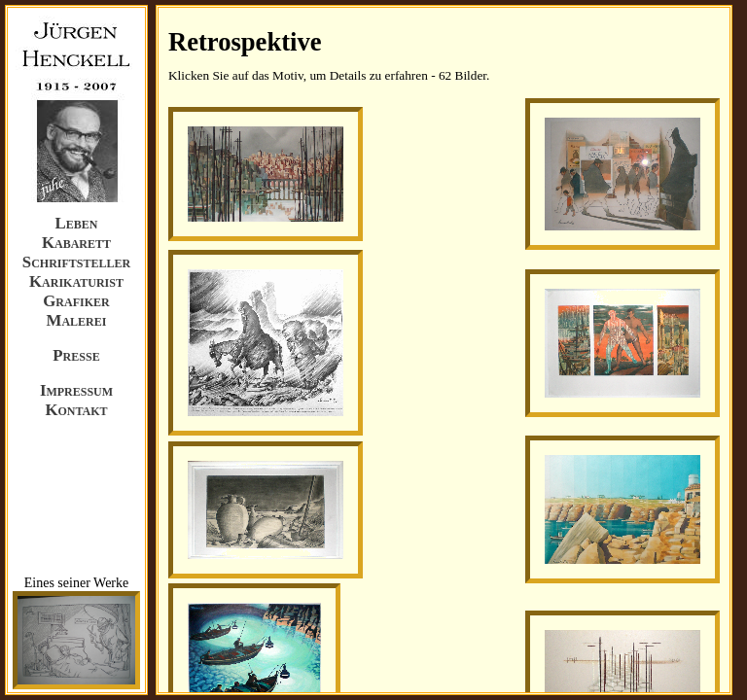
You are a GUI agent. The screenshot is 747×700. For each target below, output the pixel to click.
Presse (76, 355)
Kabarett (76, 243)
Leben (77, 223)
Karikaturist (76, 281)
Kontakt (76, 410)
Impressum (76, 390)
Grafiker (76, 301)
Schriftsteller (76, 262)
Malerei (77, 320)
